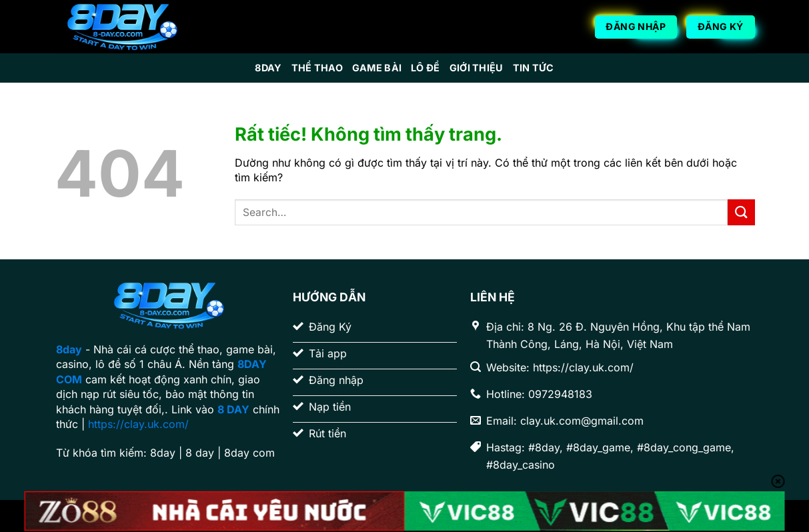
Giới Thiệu (477, 68)
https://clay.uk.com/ (138, 424)
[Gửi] (741, 212)
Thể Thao (317, 68)
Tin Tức (534, 68)
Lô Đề (425, 68)
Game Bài (377, 68)
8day (268, 68)
